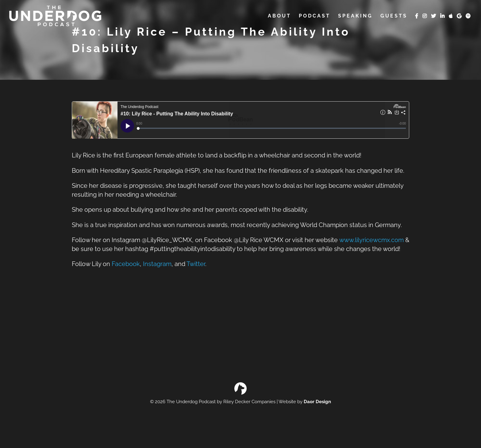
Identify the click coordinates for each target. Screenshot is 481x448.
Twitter (196, 264)
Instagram (157, 264)
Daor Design (317, 402)
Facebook (126, 264)
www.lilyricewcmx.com (371, 240)
